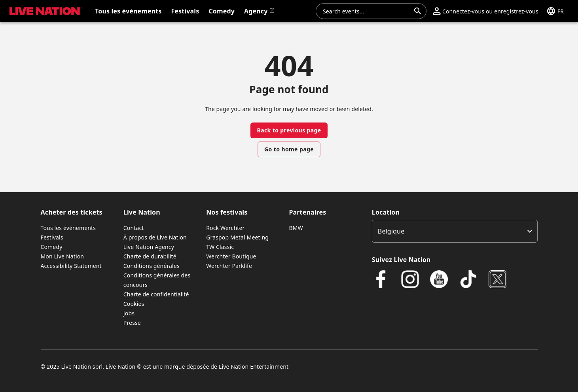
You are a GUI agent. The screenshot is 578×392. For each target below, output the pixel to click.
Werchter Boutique (231, 256)
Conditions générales (152, 266)
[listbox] (455, 231)
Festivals (52, 237)
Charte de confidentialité (156, 294)
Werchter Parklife (229, 266)
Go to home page (289, 149)
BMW (296, 228)
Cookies (134, 304)
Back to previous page (289, 130)
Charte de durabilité (150, 256)
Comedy (52, 247)
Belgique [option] (391, 231)
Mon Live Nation (63, 256)
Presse (132, 323)
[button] (486, 11)
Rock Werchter (225, 228)
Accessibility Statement (71, 266)
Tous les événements (68, 228)
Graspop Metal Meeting (237, 237)
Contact (134, 228)
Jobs (129, 313)
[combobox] (366, 11)
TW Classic (220, 247)
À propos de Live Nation (155, 237)
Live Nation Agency (149, 247)
